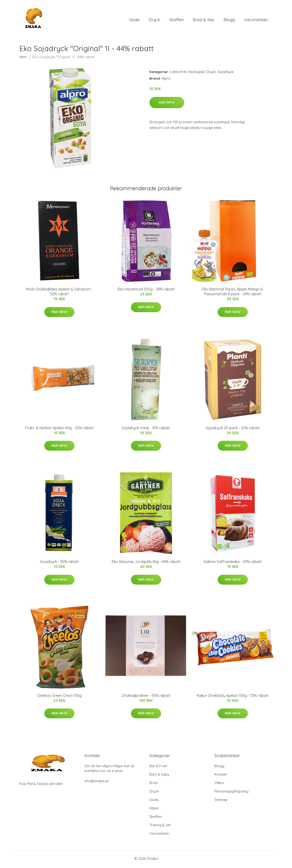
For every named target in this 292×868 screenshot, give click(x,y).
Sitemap (221, 801)
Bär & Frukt (158, 767)
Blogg (229, 20)
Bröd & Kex (204, 20)
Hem (23, 59)
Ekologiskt (197, 73)
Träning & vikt (160, 827)
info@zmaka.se (97, 783)
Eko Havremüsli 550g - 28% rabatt (146, 291)
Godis (134, 20)
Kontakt (221, 776)
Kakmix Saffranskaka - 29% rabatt (233, 563)
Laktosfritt (178, 73)
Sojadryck (226, 73)
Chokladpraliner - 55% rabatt (146, 697)
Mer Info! (167, 104)
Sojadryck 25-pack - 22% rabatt (233, 429)
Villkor (219, 784)
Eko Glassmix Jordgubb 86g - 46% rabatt (146, 563)
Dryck (154, 20)
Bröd (153, 784)
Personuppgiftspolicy (231, 793)
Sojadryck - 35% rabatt (59, 563)
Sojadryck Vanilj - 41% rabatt (146, 429)
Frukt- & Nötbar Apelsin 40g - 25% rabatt (59, 429)
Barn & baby (159, 776)
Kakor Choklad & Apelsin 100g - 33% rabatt (233, 697)
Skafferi (176, 20)
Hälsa (154, 810)
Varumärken (256, 20)
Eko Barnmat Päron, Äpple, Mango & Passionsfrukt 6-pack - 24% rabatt (233, 293)
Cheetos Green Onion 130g (59, 697)
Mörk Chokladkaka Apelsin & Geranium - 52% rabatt (59, 293)
